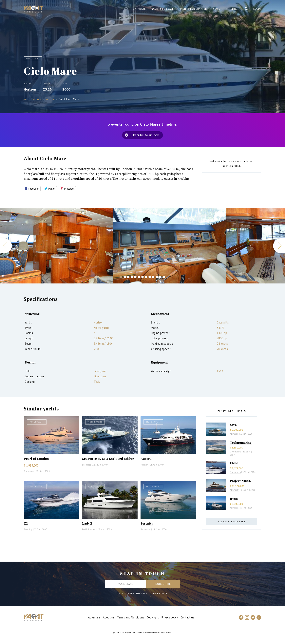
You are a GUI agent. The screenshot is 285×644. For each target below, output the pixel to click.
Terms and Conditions (131, 617)
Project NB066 (240, 481)
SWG (234, 425)
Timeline (232, 9)
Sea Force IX (88, 465)
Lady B (87, 523)
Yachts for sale (163, 9)
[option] (170, 246)
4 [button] (132, 277)
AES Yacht (235, 490)
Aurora (146, 459)
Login (257, 9)
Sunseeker (29, 471)
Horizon (30, 89)
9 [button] (150, 277)
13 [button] (164, 277)
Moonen (144, 465)
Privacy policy (170, 617)
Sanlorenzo (235, 472)
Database (139, 9)
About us (109, 617)
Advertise (94, 617)
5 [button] (135, 277)
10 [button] (153, 277)
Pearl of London (36, 459)
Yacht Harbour (34, 10)
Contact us (187, 617)
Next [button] (279, 246)
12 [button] (160, 277)
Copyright (153, 617)
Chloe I (235, 463)
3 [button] (128, 277)
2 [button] (125, 277)
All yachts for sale (232, 521)
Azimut (233, 434)
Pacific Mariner (89, 529)
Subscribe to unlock (144, 135)
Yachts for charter (193, 9)
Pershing (28, 529)
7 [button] (142, 277)
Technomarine (241, 443)
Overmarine (236, 452)
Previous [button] (6, 246)
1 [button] (121, 277)
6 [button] (139, 277)
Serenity (147, 523)
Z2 (26, 523)
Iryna (234, 499)
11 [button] (157, 277)
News (216, 9)
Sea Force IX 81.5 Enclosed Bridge (108, 459)
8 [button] (146, 277)
